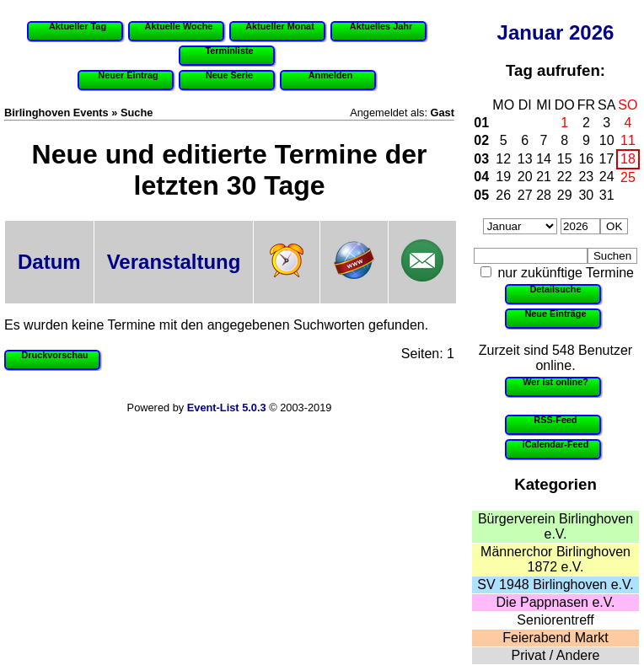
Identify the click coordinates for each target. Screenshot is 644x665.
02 (481, 140)
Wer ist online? (555, 382)
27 (525, 195)
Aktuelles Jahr (381, 26)
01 (481, 123)
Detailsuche (555, 289)
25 (628, 177)
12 (503, 159)
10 (607, 140)
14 (544, 159)
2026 (591, 32)
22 (565, 177)
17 (607, 159)
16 (586, 159)
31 (607, 195)
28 (544, 195)
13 (525, 159)
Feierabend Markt (555, 638)
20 (525, 177)
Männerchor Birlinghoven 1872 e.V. (555, 559)
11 (628, 140)
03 (481, 159)
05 (481, 195)
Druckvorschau (54, 355)
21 (544, 177)
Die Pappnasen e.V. (556, 602)
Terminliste (229, 51)
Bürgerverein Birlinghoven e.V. (555, 526)
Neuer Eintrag (128, 75)
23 (586, 177)
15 (565, 159)
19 (503, 177)
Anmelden (331, 75)
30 (586, 195)
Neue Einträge (555, 314)
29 (565, 195)
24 (607, 177)
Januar (531, 32)
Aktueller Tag (78, 26)
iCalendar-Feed (556, 444)
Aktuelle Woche (179, 26)
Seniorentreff (555, 620)
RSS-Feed (555, 420)
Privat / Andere (556, 655)
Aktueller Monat (280, 26)
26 (503, 195)
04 (481, 177)
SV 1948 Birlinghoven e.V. (555, 585)
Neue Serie (229, 75)
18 (628, 159)
